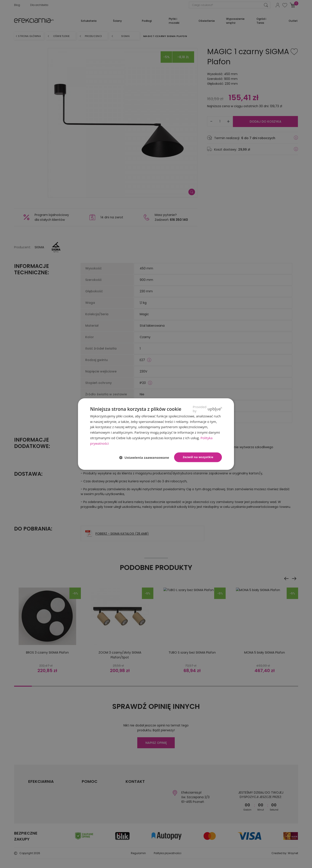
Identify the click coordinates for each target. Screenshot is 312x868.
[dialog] (156, 434)
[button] (146, 457)
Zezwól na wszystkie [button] (198, 457)
